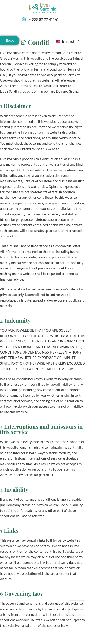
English (66, 41)
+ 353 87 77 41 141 (44, 19)
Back (10, 40)
